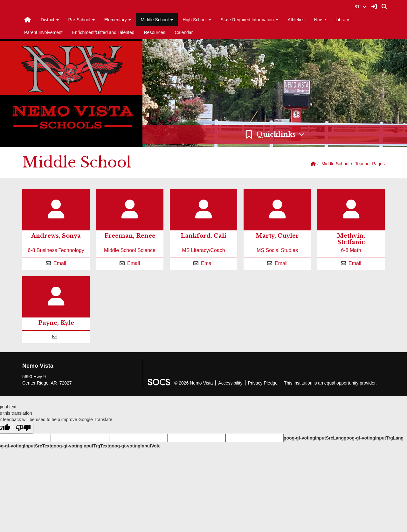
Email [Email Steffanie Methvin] (355, 263)
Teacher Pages (370, 164)
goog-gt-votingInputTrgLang (374, 438)
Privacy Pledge (263, 383)
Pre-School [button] (82, 20)
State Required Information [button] (249, 20)
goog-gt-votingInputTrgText (80, 446)
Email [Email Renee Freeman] (134, 263)
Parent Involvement (43, 32)
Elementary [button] (118, 20)
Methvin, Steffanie (351, 239)
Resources (155, 32)
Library (342, 20)
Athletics (296, 20)
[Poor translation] (23, 428)
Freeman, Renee (130, 236)
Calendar (184, 32)
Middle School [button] (157, 20)
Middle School (335, 164)
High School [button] (197, 20)
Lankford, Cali (203, 236)
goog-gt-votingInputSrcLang (314, 438)
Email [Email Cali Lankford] (207, 263)
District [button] (50, 20)
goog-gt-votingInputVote (135, 446)
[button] (275, 134)
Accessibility (230, 383)
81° (360, 7)
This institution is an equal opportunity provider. (330, 383)
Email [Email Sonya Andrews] (60, 263)
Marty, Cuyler (277, 236)
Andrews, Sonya (56, 236)
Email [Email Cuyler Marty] (281, 263)
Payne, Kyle (56, 323)
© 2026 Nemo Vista (193, 383)
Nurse (320, 20)
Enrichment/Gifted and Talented (103, 32)
